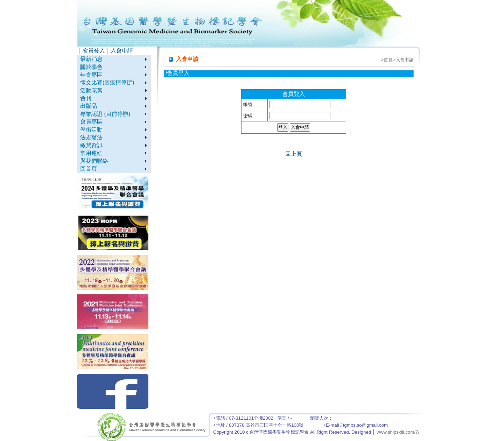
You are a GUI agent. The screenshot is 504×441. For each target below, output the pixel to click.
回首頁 (89, 169)
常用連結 (91, 153)
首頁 (388, 60)
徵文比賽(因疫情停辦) (107, 82)
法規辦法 (91, 137)
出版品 (89, 106)
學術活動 (91, 130)
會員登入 (94, 51)
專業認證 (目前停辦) (105, 114)
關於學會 (91, 67)
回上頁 (294, 154)
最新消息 (91, 59)
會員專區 (91, 122)
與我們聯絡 (94, 161)
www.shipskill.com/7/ (398, 432)
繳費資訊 (91, 145)
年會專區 (91, 75)
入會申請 (122, 51)
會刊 (86, 98)
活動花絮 (91, 90)
